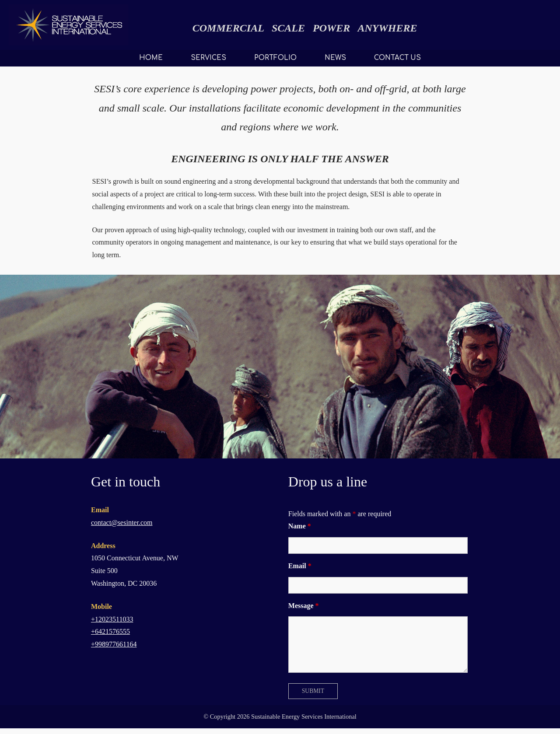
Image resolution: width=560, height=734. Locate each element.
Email (300, 566)
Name (300, 526)
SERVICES (208, 58)
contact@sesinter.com (122, 523)
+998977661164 (114, 644)
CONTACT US (397, 58)
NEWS (335, 58)
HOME (151, 58)
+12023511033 (112, 619)
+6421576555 (110, 631)
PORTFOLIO (275, 58)
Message (304, 606)
